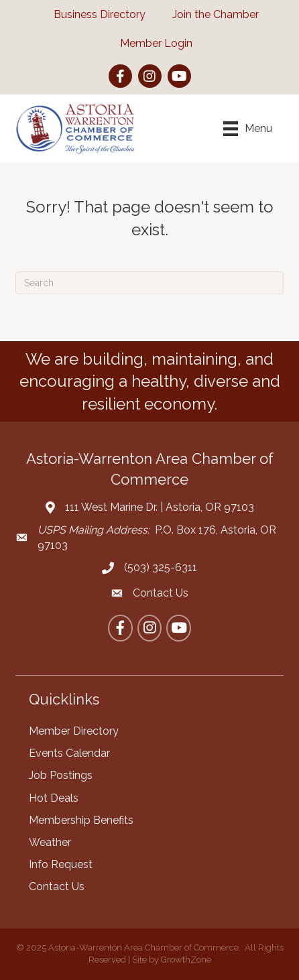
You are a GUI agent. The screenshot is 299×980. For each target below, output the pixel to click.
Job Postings (61, 775)
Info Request (61, 864)
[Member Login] (149, 43)
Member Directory (74, 731)
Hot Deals (54, 798)
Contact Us (57, 886)
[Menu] (248, 129)
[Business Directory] (93, 14)
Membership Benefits (81, 820)
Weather (50, 842)
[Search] (149, 283)
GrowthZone (186, 960)
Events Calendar (69, 753)
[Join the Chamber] (209, 14)
